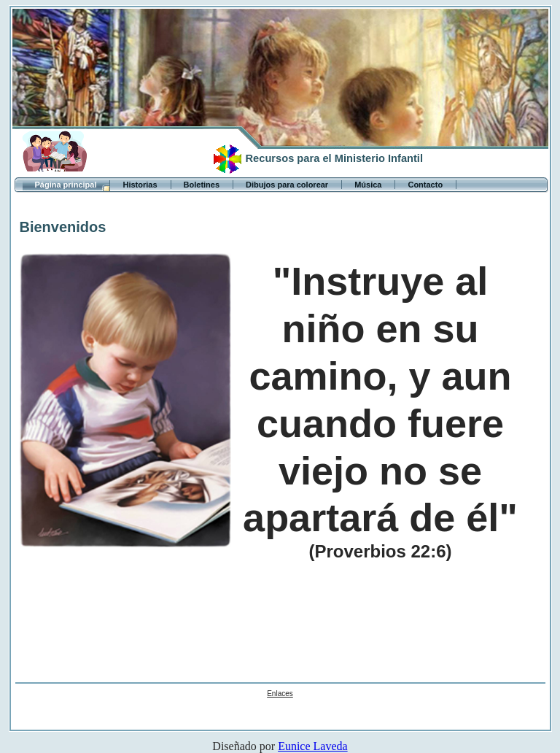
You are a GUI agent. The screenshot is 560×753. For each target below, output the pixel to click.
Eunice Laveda (313, 746)
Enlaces (280, 694)
